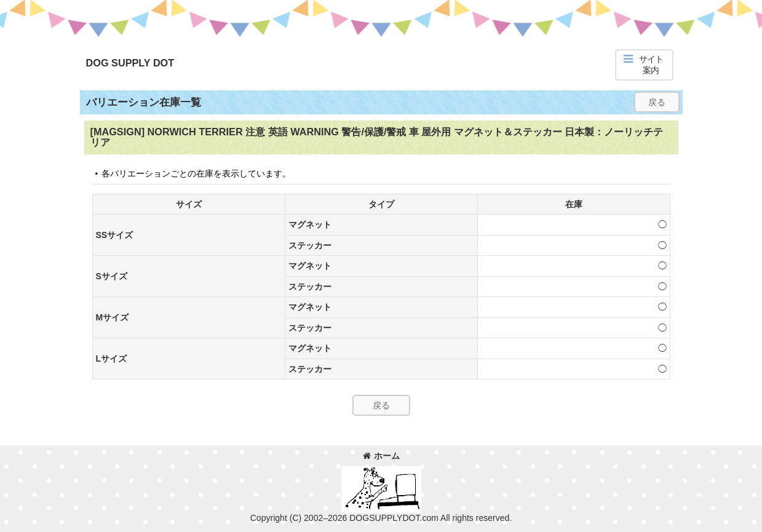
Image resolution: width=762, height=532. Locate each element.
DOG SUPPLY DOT (130, 63)
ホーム (381, 456)
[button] (644, 65)
